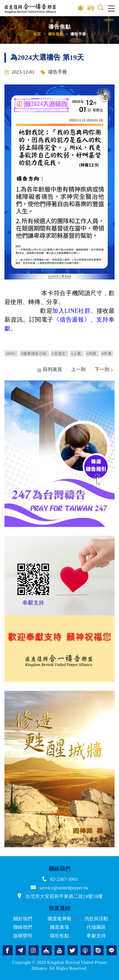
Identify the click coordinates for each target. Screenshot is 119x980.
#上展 (77, 353)
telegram (21, 950)
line (112, 950)
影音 (81, 8)
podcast (86, 950)
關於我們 (23, 919)
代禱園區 (96, 927)
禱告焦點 (56, 34)
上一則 (78, 369)
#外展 (107, 353)
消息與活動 (96, 919)
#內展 (92, 353)
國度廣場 (59, 927)
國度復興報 (59, 919)
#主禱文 (59, 353)
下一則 (102, 369)
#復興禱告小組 (34, 353)
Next (110, 454)
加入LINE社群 (71, 311)
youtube (60, 950)
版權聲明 (23, 936)
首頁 (37, 34)
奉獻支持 (96, 936)
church (47, 950)
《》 (72, 320)
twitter (73, 950)
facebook (8, 950)
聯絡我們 (23, 927)
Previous (9, 454)
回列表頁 (52, 369)
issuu (99, 950)
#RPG (11, 353)
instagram (34, 950)
